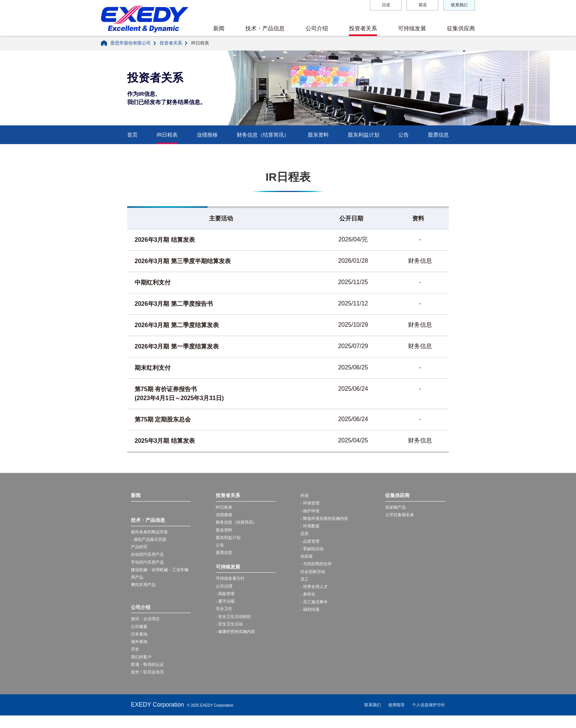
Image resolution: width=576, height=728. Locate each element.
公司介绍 (317, 28)
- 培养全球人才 (315, 595)
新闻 (219, 28)
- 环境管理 (311, 504)
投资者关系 (363, 28)
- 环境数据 (311, 529)
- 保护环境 (311, 512)
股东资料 (318, 135)
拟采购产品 (396, 508)
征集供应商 (461, 28)
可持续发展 (412, 28)
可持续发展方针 (232, 585)
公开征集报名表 (401, 516)
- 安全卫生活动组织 (235, 626)
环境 (305, 496)
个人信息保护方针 (429, 717)
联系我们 (459, 5)
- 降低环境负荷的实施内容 (326, 521)
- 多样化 (308, 603)
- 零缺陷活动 (313, 554)
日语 (386, 5)
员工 (305, 587)
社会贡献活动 (314, 579)
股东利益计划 (364, 135)
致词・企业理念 (147, 626)
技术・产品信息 (265, 28)
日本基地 (140, 643)
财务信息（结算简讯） (263, 135)
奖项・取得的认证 (149, 676)
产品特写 (140, 549)
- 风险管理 (226, 601)
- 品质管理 (311, 546)
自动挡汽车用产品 (149, 558)
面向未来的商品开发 (151, 533)
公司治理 (225, 593)
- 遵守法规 (226, 609)
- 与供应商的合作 (317, 570)
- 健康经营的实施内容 (237, 642)
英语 (423, 5)
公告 (404, 135)
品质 (305, 537)
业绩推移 (207, 135)
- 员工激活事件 (315, 612)
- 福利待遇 (311, 620)
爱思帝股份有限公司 (131, 43)
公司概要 (140, 634)
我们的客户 (142, 667)
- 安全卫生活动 (231, 634)
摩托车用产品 (144, 591)
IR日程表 (167, 135)
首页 (132, 135)
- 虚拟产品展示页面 (150, 541)
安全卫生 (225, 618)
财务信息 (420, 261)
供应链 (307, 562)
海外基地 (140, 651)
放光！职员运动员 (149, 684)
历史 (135, 659)
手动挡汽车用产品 (149, 566)
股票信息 (438, 135)
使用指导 (396, 717)
